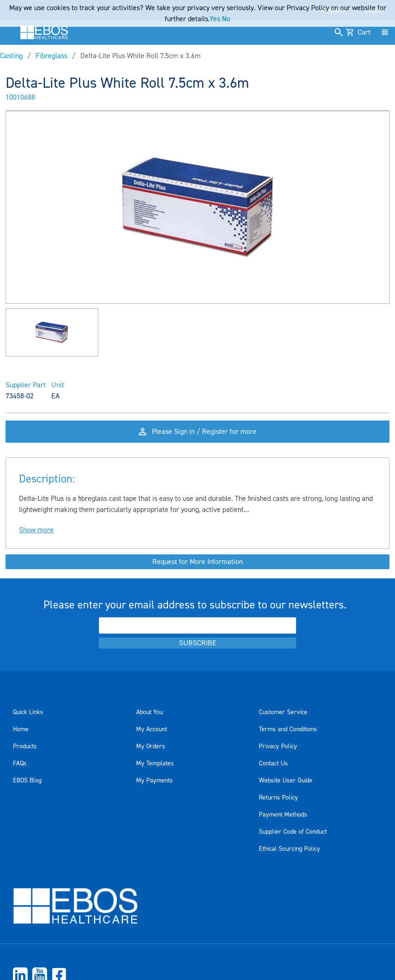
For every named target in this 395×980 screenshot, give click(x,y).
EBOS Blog (27, 781)
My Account (152, 729)
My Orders (151, 746)
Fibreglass (51, 56)
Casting (11, 56)
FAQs (20, 764)
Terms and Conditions (288, 729)
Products (25, 746)
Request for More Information (197, 562)
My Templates (155, 764)
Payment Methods (283, 815)
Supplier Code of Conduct (293, 832)
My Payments (155, 781)
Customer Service (283, 712)
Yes (215, 19)
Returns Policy (278, 798)
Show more (36, 530)
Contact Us (273, 764)
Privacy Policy (278, 746)
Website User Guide (286, 781)
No (226, 19)
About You (150, 712)
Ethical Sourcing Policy (290, 849)
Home (21, 729)
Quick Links (28, 712)
